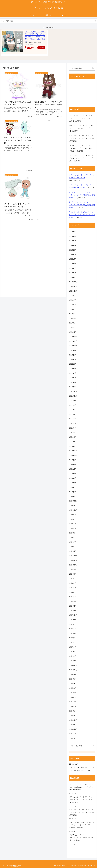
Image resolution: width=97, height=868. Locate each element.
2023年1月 (73, 332)
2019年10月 (73, 510)
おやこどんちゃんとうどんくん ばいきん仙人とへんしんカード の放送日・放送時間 (81, 128)
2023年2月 (73, 327)
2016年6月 (73, 693)
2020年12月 (73, 446)
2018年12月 (73, 556)
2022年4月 (73, 373)
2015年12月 (73, 720)
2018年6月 (73, 583)
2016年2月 (73, 711)
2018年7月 (73, 579)
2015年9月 (73, 734)
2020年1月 (73, 496)
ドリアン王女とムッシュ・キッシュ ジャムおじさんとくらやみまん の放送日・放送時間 (81, 158)
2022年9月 (73, 350)
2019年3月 (73, 542)
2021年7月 (73, 414)
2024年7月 (73, 250)
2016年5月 (73, 697)
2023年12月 (73, 282)
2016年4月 (73, 702)
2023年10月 (73, 291)
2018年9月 (73, 569)
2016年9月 (73, 679)
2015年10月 (73, 729)
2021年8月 (73, 410)
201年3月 (72, 738)
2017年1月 (73, 661)
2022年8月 (73, 355)
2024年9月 (73, 241)
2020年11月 (73, 451)
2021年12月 (73, 391)
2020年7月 (73, 469)
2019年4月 (73, 537)
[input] (48, 21)
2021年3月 (73, 432)
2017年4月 (73, 647)
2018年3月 (73, 597)
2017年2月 (73, 656)
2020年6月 (73, 474)
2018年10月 (73, 565)
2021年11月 (73, 396)
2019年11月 (73, 505)
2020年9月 (73, 460)
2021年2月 (73, 437)
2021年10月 (73, 401)
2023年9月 (73, 296)
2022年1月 (73, 387)
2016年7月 (73, 688)
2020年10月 (73, 455)
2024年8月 (73, 245)
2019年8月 (73, 519)
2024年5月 (73, 259)
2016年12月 (73, 665)
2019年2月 (73, 547)
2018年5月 (73, 588)
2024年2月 (73, 273)
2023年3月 (73, 323)
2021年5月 (73, 423)
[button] (95, 21)
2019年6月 (73, 528)
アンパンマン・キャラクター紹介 (80, 771)
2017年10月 (73, 620)
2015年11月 (73, 725)
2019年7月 (73, 524)
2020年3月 (73, 487)
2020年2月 (73, 492)
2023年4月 (73, 318)
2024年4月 (73, 264)
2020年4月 (73, 483)
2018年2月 (73, 601)
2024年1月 (73, 277)
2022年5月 (73, 369)
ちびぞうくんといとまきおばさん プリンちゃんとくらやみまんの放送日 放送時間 (82, 215)
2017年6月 (73, 638)
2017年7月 (73, 633)
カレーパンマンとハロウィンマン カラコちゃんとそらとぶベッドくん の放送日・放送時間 (82, 148)
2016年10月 (73, 674)
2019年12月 (73, 501)
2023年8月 (73, 300)
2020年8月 (73, 464)
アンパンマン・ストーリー (78, 767)
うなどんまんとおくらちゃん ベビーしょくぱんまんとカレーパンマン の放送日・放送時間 (81, 118)
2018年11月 (73, 560)
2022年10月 (73, 346)
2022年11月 (73, 341)
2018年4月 (73, 592)
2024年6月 (73, 254)
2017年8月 (73, 629)
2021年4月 (73, 428)
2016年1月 (73, 715)
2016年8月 (73, 683)
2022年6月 (73, 364)
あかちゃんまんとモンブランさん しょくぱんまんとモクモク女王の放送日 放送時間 (82, 195)
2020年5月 (73, 478)
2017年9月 (73, 624)
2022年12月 (73, 337)
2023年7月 (73, 305)
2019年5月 (73, 533)
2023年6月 (73, 309)
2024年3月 (73, 268)
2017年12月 (73, 611)
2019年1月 (73, 551)
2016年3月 (73, 706)
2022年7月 (73, 359)
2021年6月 (73, 419)
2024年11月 (73, 232)
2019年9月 (73, 515)
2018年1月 (73, 606)
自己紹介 (75, 764)
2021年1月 (73, 442)
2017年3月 (73, 652)
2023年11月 (73, 286)
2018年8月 (73, 574)
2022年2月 (73, 382)
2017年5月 (73, 642)
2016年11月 (73, 670)
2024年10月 (73, 236)
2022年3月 (73, 378)
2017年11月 (73, 615)
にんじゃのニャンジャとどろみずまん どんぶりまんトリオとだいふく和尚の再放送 (81, 138)
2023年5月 (73, 314)
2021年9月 (73, 405)
